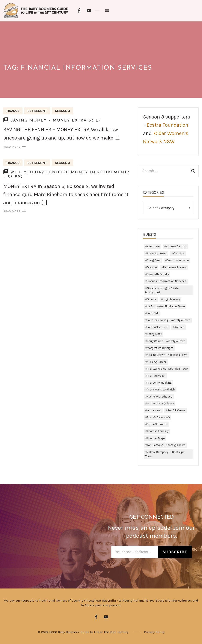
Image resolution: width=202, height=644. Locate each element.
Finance (13, 111)
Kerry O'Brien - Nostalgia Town (166, 341)
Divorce (152, 267)
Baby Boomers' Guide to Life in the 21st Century (93, 632)
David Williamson (178, 260)
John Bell (153, 313)
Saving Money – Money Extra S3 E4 (56, 121)
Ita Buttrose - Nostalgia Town (166, 306)
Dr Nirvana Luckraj (175, 267)
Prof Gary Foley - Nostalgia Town (167, 369)
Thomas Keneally (158, 431)
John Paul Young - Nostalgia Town (169, 320)
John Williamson (158, 327)
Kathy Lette (154, 334)
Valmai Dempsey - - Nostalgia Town (165, 454)
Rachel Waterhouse (160, 397)
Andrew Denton (176, 246)
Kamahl (179, 327)
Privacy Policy (154, 632)
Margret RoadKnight (160, 348)
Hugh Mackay (171, 299)
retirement (154, 410)
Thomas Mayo (156, 438)
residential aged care (160, 403)
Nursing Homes (157, 362)
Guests (152, 299)
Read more (15, 147)
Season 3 (63, 111)
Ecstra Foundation (167, 125)
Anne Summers (157, 253)
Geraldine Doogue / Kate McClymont (162, 290)
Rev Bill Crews (176, 410)
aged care (153, 246)
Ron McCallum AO (158, 417)
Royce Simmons (157, 424)
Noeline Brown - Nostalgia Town (167, 355)
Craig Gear (154, 260)
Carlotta (179, 253)
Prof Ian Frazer (156, 376)
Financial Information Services (167, 281)
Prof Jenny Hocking (159, 383)
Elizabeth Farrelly (158, 274)
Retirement (37, 111)
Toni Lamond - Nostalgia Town (166, 445)
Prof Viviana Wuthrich (161, 390)
